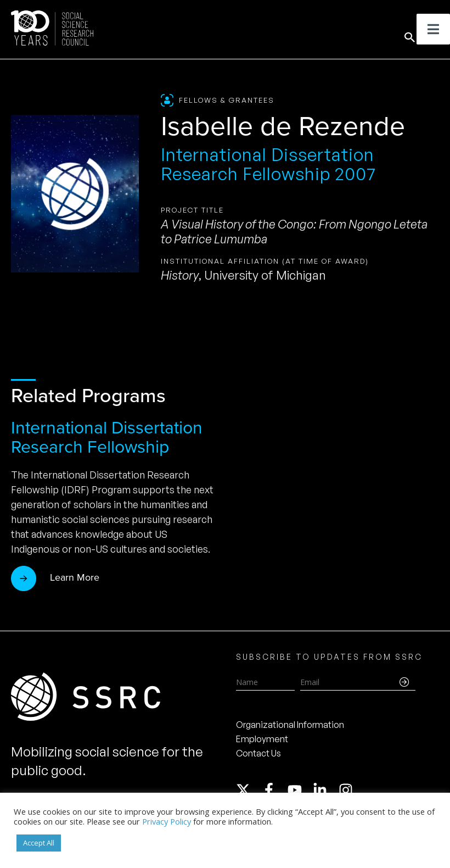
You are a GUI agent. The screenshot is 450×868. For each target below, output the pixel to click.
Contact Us (258, 753)
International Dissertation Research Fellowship (107, 437)
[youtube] (300, 790)
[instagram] (348, 790)
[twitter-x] (248, 790)
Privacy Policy (167, 821)
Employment (262, 739)
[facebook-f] (274, 790)
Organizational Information (290, 725)
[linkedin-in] (325, 790)
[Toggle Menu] (433, 29)
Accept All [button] (39, 843)
